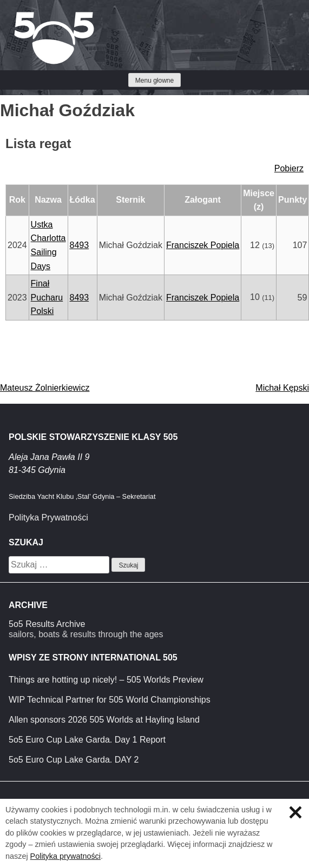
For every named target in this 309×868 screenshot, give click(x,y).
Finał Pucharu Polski (47, 297)
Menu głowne (154, 81)
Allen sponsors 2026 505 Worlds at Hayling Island (104, 720)
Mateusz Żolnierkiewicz (45, 388)
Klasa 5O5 (32, 16)
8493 (80, 245)
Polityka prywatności (65, 856)
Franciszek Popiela (203, 245)
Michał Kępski (282, 388)
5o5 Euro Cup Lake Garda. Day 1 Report (87, 740)
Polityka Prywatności (48, 518)
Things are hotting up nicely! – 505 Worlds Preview (106, 680)
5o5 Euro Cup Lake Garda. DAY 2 (74, 760)
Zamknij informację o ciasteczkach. (295, 812)
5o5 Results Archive (47, 624)
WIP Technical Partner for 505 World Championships (110, 700)
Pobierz (289, 168)
